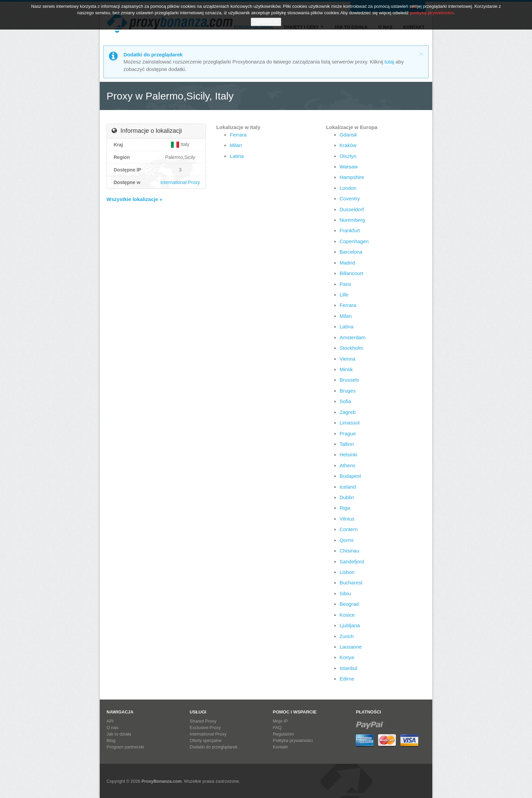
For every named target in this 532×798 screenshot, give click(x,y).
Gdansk (348, 135)
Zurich (347, 636)
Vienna (347, 359)
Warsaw (349, 167)
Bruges (348, 391)
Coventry (350, 198)
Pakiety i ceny (303, 27)
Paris (345, 284)
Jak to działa (351, 27)
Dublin (347, 497)
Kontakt (414, 27)
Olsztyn (348, 156)
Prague (348, 433)
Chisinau (349, 551)
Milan (236, 145)
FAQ (277, 728)
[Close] (421, 54)
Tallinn (347, 444)
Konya (347, 657)
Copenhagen (354, 241)
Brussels (349, 380)
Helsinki (349, 455)
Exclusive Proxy (205, 728)
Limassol (350, 423)
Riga (345, 508)
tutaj (389, 62)
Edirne (347, 679)
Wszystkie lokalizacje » (134, 199)
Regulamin (283, 734)
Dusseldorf (352, 209)
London (348, 188)
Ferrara (238, 135)
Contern (349, 529)
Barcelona (351, 252)
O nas (385, 27)
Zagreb (348, 412)
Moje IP (280, 721)
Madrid (347, 263)
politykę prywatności (432, 8)
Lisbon (347, 572)
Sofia (345, 401)
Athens (348, 465)
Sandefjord (352, 561)
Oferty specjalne (206, 740)
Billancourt (351, 273)
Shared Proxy (203, 721)
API (110, 721)
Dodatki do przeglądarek (214, 747)
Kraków (348, 145)
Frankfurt (350, 230)
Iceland (348, 487)
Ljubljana (350, 625)
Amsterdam (353, 337)
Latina (237, 156)
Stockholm (351, 348)
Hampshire (352, 177)
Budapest (350, 476)
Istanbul (349, 668)
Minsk (346, 369)
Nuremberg (352, 220)
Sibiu (345, 593)
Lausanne (351, 647)
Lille (344, 295)
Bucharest (351, 583)
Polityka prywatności (293, 740)
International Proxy (180, 182)
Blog (111, 740)
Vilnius (347, 519)
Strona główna (253, 27)
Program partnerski (125, 747)
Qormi (347, 540)
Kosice (347, 615)
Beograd (349, 604)
